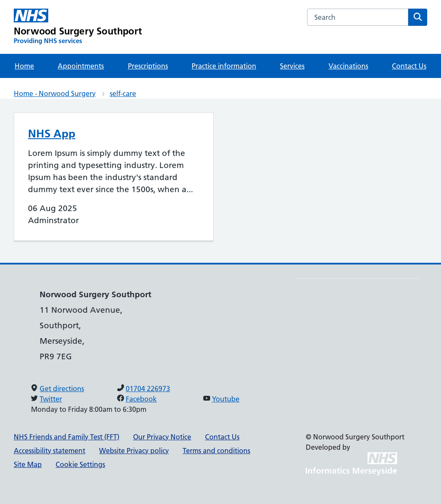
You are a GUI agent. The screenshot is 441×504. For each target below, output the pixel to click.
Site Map (28, 464)
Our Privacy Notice (162, 437)
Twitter (51, 399)
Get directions (62, 389)
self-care (123, 93)
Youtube (226, 399)
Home (24, 66)
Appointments (81, 66)
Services (292, 66)
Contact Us (409, 66)
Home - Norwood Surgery (55, 93)
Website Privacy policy (134, 451)
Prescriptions (148, 66)
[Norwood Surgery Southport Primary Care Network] (78, 27)
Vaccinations (348, 66)
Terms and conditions (216, 451)
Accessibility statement (50, 451)
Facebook (141, 399)
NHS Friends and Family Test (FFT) (67, 437)
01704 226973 (148, 389)
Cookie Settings (80, 464)
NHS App (52, 134)
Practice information (224, 66)
